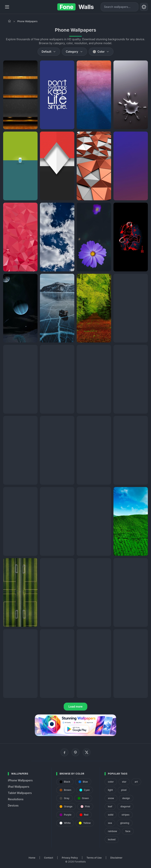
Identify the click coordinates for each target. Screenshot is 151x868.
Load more (75, 706)
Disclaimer (116, 858)
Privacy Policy (70, 858)
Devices (13, 805)
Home (32, 858)
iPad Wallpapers (19, 787)
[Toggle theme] (144, 7)
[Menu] (7, 7)
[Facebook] (64, 752)
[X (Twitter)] (87, 752)
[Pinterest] (75, 752)
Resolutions (16, 799)
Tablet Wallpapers (20, 793)
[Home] (9, 21)
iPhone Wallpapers (20, 780)
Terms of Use (94, 858)
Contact (49, 858)
